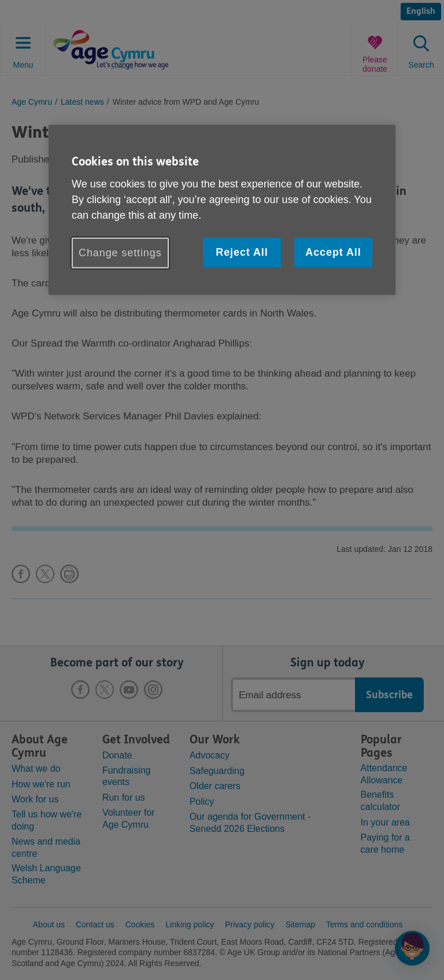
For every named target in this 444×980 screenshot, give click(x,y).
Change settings (120, 253)
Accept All (333, 252)
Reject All (242, 252)
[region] (222, 210)
